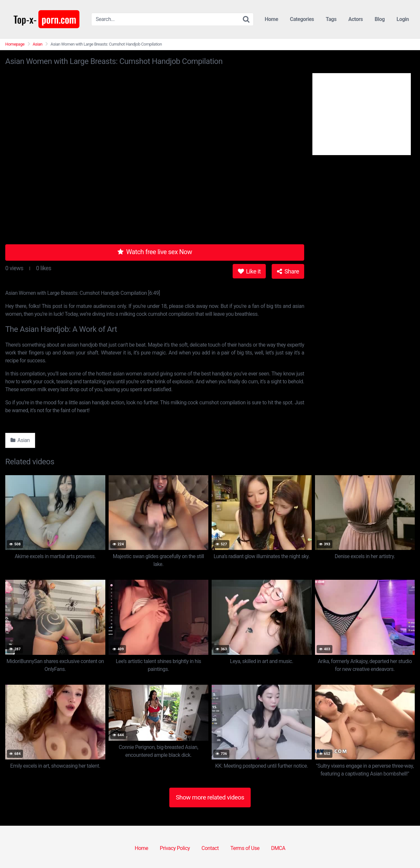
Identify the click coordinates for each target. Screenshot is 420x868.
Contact (210, 848)
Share (288, 271)
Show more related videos (210, 797)
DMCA (278, 848)
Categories (302, 19)
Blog (380, 19)
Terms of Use (245, 848)
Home (272, 19)
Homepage (15, 44)
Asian (38, 44)
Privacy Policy (175, 848)
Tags (331, 19)
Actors (355, 19)
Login (403, 19)
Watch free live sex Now (155, 252)
